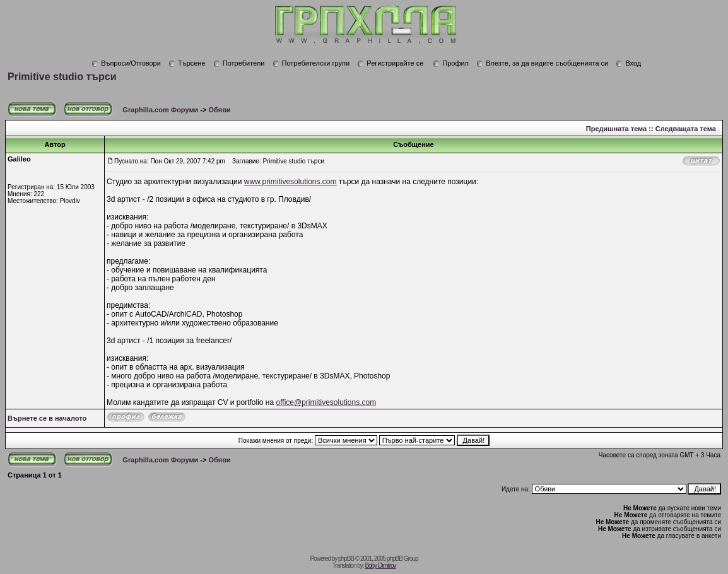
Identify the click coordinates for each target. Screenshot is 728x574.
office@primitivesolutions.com (326, 402)
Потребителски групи (311, 63)
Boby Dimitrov (380, 565)
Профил (451, 63)
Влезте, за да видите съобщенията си (542, 63)
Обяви (220, 110)
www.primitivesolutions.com (291, 182)
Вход (628, 63)
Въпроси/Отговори (126, 63)
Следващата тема (686, 129)
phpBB (346, 559)
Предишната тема (616, 129)
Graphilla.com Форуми (160, 110)
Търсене (187, 63)
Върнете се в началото (47, 418)
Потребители (239, 63)
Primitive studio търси (62, 77)
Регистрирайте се (390, 63)
